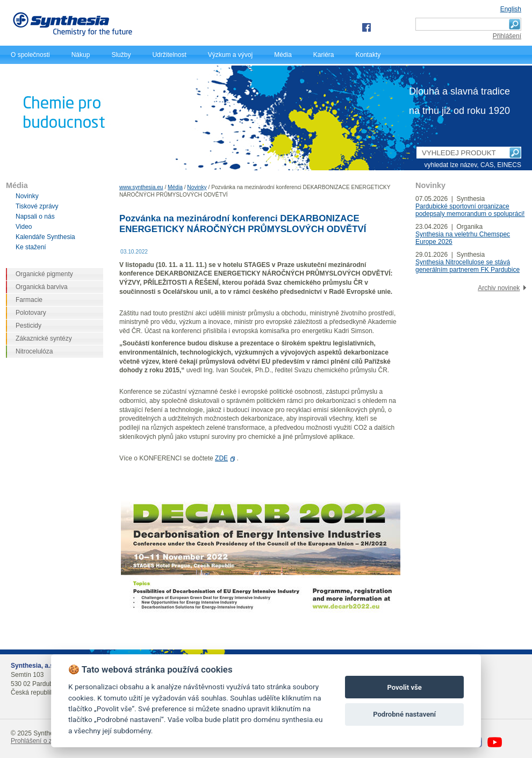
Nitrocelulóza (34, 351)
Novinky (197, 187)
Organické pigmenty (44, 274)
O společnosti (30, 55)
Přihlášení (507, 36)
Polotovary (31, 313)
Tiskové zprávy (37, 206)
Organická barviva (42, 287)
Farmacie (29, 300)
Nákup (81, 55)
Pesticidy (28, 326)
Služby (121, 55)
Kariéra (324, 55)
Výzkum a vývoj (230, 55)
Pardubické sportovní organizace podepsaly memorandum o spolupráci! (470, 210)
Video (24, 227)
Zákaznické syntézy (44, 338)
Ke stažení (31, 247)
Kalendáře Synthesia (45, 237)
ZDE (221, 458)
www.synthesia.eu (141, 187)
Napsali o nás (35, 216)
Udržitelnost (169, 55)
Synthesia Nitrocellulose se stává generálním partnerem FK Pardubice (468, 266)
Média (283, 55)
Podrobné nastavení (404, 714)
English (511, 9)
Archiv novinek (499, 288)
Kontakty (368, 55)
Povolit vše (404, 687)
